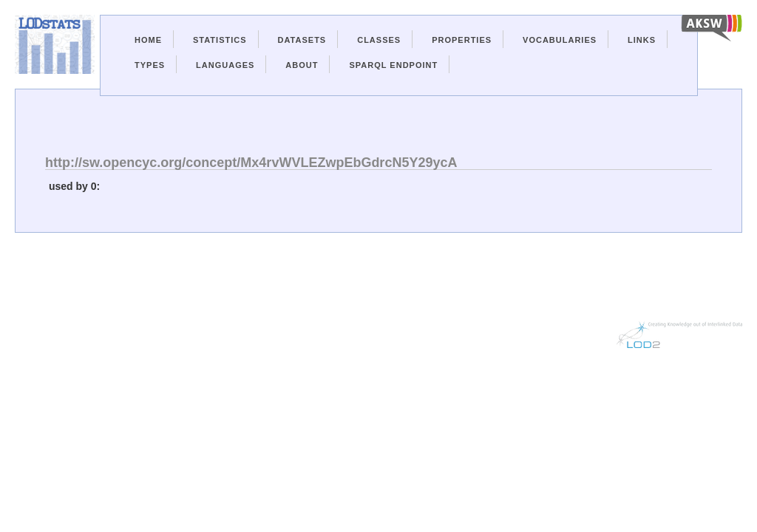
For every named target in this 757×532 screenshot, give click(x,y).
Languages (225, 65)
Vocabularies (560, 40)
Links (642, 40)
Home (148, 40)
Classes (379, 40)
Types (150, 65)
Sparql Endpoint (393, 65)
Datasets (302, 40)
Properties (462, 40)
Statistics (220, 40)
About (302, 65)
